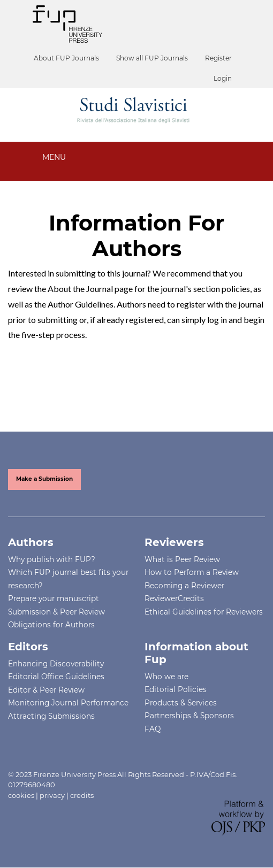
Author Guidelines (81, 304)
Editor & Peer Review (46, 690)
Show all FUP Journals (152, 58)
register (191, 304)
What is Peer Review (182, 559)
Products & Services (181, 703)
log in (217, 320)
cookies (21, 795)
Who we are (166, 677)
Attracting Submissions (51, 716)
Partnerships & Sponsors (189, 716)
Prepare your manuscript (54, 598)
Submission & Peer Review (56, 612)
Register (218, 58)
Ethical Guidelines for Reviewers (204, 612)
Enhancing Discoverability (56, 664)
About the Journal (80, 289)
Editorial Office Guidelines (56, 677)
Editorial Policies (176, 689)
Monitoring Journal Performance (68, 703)
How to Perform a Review (192, 572)
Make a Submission (44, 479)
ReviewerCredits (174, 598)
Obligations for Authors (51, 625)
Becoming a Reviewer (184, 586)
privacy (52, 795)
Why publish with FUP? (52, 559)
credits (82, 795)
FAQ (153, 729)
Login (223, 78)
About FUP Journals (66, 58)
